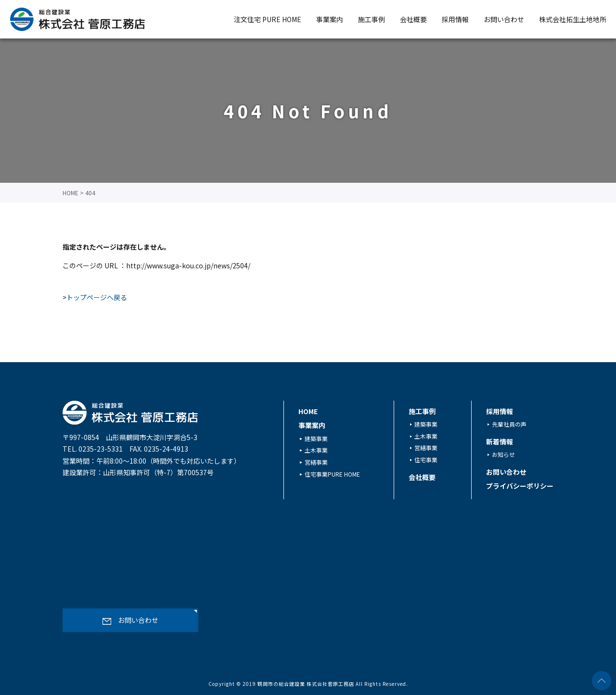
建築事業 (316, 438)
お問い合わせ (504, 19)
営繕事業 (316, 462)
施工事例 (372, 19)
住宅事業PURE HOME (332, 474)
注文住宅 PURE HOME (268, 19)
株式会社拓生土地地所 (573, 19)
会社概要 (413, 19)
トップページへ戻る (97, 297)
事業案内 (330, 19)
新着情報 (500, 442)
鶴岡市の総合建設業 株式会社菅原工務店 (306, 684)
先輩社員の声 (509, 424)
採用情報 (455, 19)
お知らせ (503, 454)
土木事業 (316, 450)
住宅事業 (426, 460)
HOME (308, 411)
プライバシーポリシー (520, 486)
